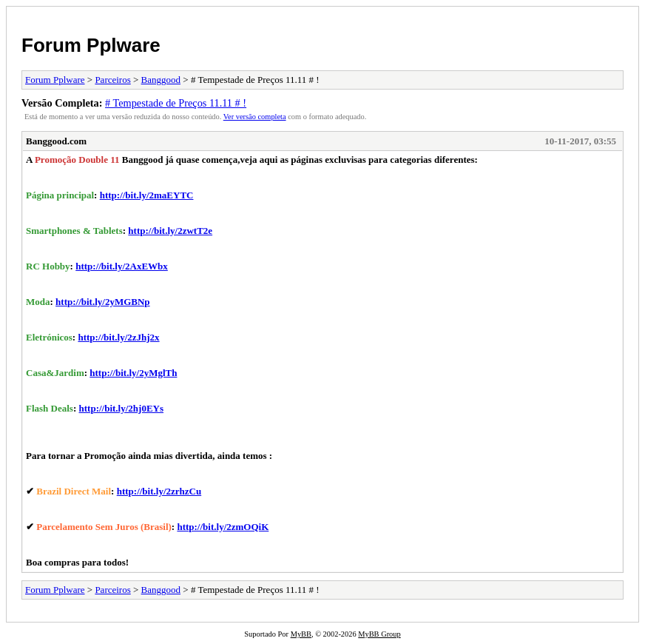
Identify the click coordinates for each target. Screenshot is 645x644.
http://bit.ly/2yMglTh (133, 373)
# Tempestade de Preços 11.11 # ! (176, 103)
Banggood (161, 80)
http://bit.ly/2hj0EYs (122, 408)
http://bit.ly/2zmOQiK (223, 527)
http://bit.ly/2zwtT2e (170, 231)
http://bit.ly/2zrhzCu (159, 491)
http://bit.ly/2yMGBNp (103, 302)
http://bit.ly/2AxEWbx (122, 266)
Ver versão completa (255, 117)
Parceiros (112, 80)
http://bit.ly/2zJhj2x (118, 337)
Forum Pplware (91, 45)
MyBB (301, 634)
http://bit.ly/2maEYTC (147, 195)
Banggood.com (56, 141)
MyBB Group (379, 634)
